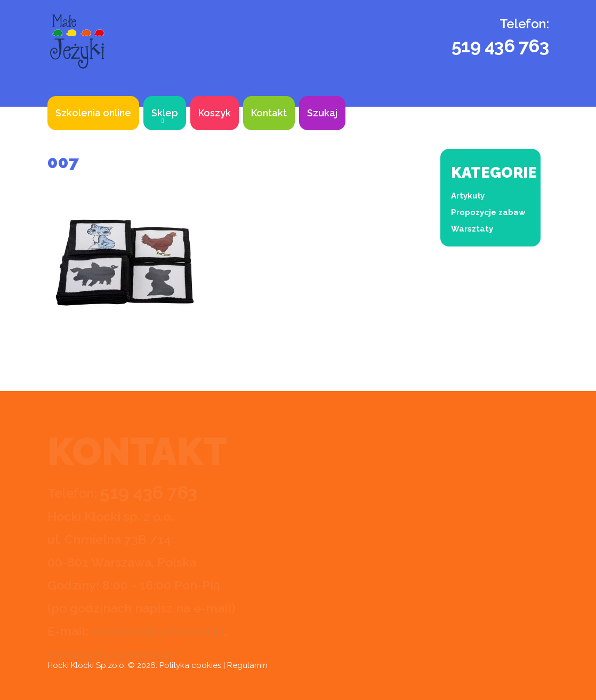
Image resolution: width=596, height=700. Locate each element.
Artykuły (468, 196)
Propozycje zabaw (488, 212)
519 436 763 (500, 46)
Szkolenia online (93, 113)
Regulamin (247, 665)
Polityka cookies (190, 665)
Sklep (165, 113)
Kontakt (269, 113)
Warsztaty (472, 229)
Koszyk (215, 113)
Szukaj (322, 113)
